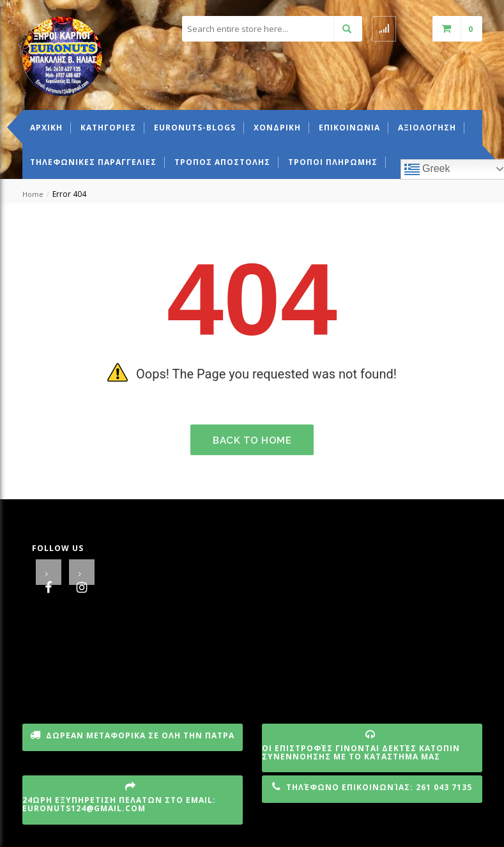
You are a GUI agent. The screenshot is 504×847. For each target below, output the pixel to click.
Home (33, 194)
